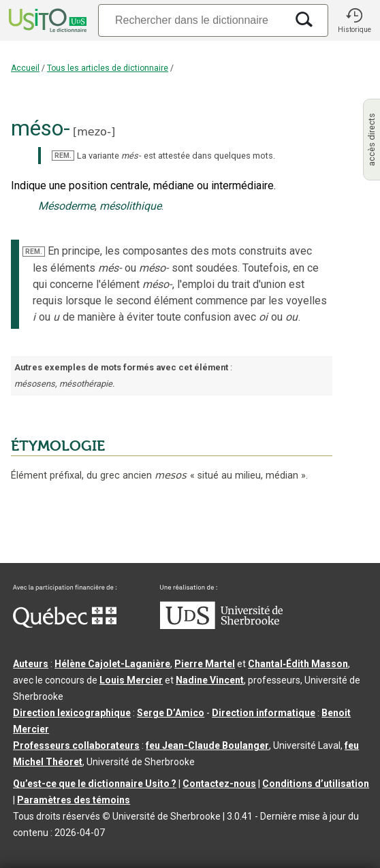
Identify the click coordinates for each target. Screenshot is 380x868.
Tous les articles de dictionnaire (108, 68)
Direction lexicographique (72, 713)
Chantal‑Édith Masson (298, 664)
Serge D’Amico (171, 713)
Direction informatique (264, 713)
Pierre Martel (205, 664)
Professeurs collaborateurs (76, 745)
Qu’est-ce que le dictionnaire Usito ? (95, 784)
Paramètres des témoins (74, 800)
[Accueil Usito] (46, 20)
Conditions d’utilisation (316, 784)
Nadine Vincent (210, 680)
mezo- (94, 132)
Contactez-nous (219, 784)
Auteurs (31, 664)
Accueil (25, 68)
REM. (63, 156)
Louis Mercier (131, 680)
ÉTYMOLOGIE (58, 446)
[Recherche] (192, 20)
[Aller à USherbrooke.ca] (221, 626)
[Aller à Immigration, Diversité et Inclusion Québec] (65, 624)
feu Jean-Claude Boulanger (207, 745)
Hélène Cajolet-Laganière (112, 664)
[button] (354, 20)
